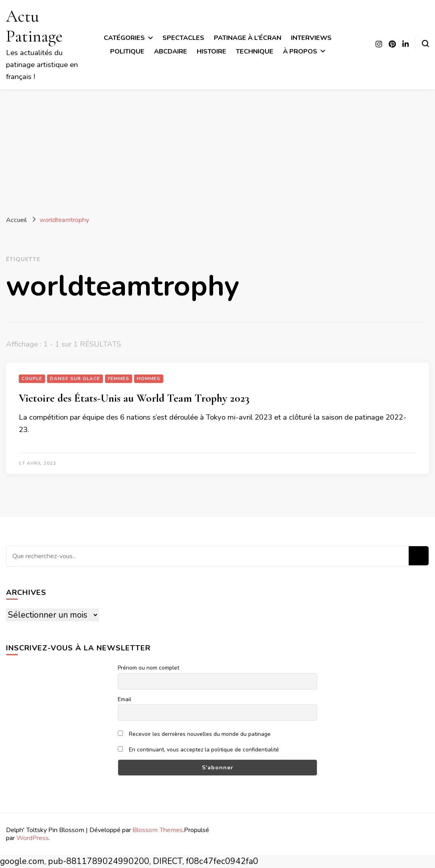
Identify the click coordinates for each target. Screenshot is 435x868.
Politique (127, 51)
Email (125, 699)
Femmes (119, 379)
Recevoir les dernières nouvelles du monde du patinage (194, 734)
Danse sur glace (75, 379)
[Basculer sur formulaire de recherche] (425, 44)
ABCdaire (171, 51)
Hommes (149, 379)
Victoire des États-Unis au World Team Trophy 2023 (134, 398)
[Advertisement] (217, 149)
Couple (32, 379)
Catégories (124, 38)
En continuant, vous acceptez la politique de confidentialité (198, 750)
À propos (300, 51)
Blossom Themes (158, 830)
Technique (255, 51)
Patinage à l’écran (248, 38)
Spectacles (183, 38)
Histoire (212, 51)
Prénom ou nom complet (148, 668)
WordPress (33, 838)
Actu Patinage (34, 26)
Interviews (311, 38)
